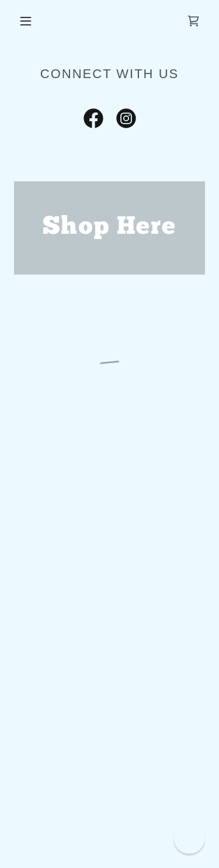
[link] (93, 121)
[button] (26, 21)
